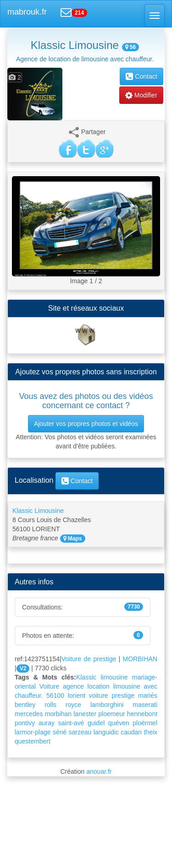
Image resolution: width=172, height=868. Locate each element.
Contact (141, 76)
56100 (55, 695)
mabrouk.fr (27, 12)
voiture (99, 695)
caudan (131, 732)
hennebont (142, 714)
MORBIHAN (140, 659)
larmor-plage (33, 732)
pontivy (25, 723)
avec (150, 686)
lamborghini (107, 705)
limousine (127, 686)
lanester (85, 714)
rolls (50, 705)
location (99, 686)
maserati (145, 705)
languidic (106, 732)
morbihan (58, 714)
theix (150, 732)
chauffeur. (29, 695)
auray (47, 723)
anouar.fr (99, 771)
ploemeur (111, 714)
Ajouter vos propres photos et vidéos (86, 424)
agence (73, 686)
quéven (119, 723)
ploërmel (145, 723)
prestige (123, 695)
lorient (77, 695)
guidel (96, 723)
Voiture (50, 686)
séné (60, 732)
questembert (33, 741)
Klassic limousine (102, 677)
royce (73, 705)
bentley (25, 705)
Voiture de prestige (89, 659)
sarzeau (80, 732)
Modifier (141, 95)
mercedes (29, 714)
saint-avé (71, 723)
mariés (148, 695)
